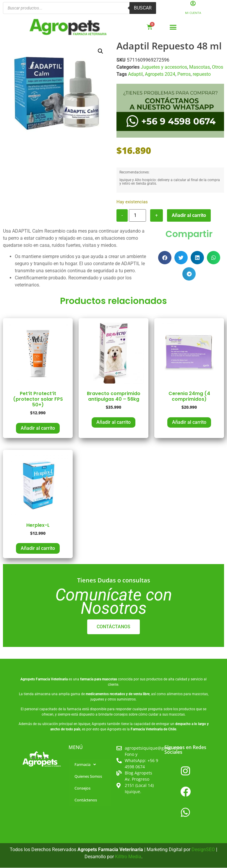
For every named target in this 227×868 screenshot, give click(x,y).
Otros (218, 67)
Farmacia (85, 765)
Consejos (82, 789)
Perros (184, 74)
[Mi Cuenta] (193, 4)
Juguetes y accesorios (164, 67)
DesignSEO (203, 850)
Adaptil (135, 74)
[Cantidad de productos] (137, 216)
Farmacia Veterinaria (52, 679)
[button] (173, 28)
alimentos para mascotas (187, 694)
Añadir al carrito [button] (38, 428)
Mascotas (200, 67)
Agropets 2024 (160, 74)
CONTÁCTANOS (113, 627)
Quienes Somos (88, 777)
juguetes (97, 700)
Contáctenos (86, 801)
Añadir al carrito (189, 216)
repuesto (202, 74)
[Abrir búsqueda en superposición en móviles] (80, 8)
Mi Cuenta (193, 13)
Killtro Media (128, 857)
